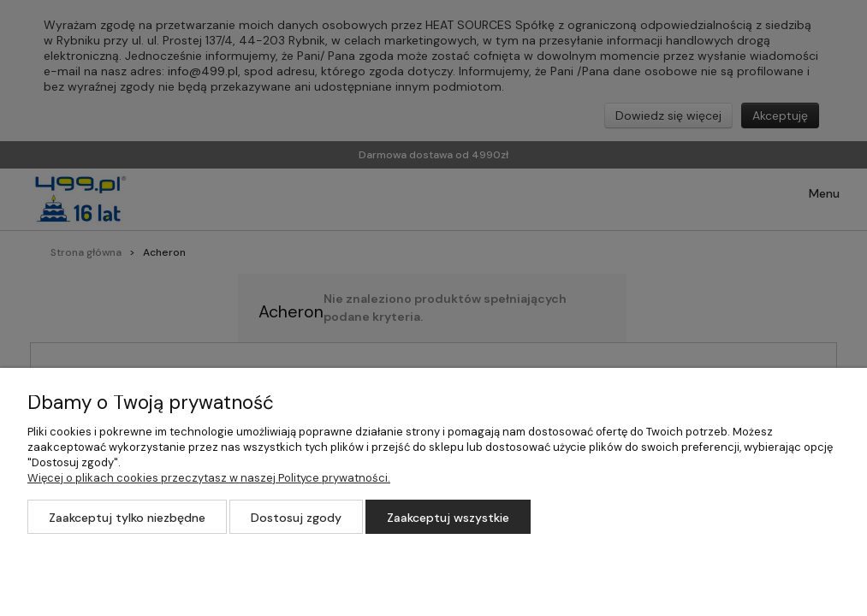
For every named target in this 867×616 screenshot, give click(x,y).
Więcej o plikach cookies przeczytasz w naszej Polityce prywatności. (209, 478)
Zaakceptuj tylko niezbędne (127, 518)
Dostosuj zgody (296, 518)
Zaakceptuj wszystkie (448, 518)
